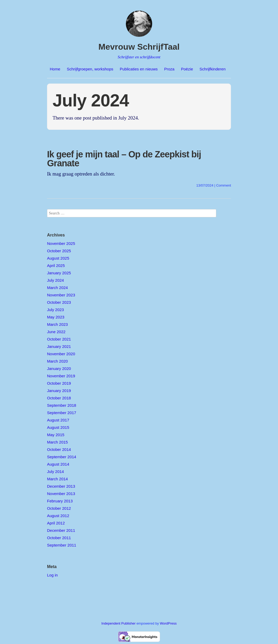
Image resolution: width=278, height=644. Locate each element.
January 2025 (59, 273)
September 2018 (62, 405)
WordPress (168, 623)
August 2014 (58, 464)
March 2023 (57, 324)
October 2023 (59, 302)
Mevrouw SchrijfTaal (139, 47)
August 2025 (58, 258)
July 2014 (55, 472)
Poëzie (187, 69)
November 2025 (61, 243)
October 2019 (59, 383)
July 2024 (55, 280)
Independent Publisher (119, 623)
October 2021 (59, 339)
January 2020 (59, 369)
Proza (169, 69)
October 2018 (59, 398)
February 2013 (60, 501)
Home (55, 69)
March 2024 (57, 288)
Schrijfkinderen (212, 69)
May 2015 (56, 435)
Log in (52, 575)
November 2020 (61, 354)
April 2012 (56, 523)
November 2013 (61, 494)
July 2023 (55, 310)
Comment (224, 185)
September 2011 (62, 545)
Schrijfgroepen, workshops (90, 69)
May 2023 (56, 317)
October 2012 (59, 508)
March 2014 (57, 479)
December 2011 (61, 530)
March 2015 (57, 442)
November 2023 (61, 295)
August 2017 (58, 420)
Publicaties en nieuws (139, 69)
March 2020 (57, 361)
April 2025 (56, 266)
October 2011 (59, 538)
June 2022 (56, 332)
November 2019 (61, 376)
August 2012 (58, 516)
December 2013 (61, 486)
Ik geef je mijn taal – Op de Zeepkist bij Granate (124, 159)
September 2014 (62, 457)
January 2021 (59, 346)
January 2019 (59, 391)
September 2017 (62, 413)
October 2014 (59, 449)
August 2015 (58, 427)
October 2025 (59, 251)
